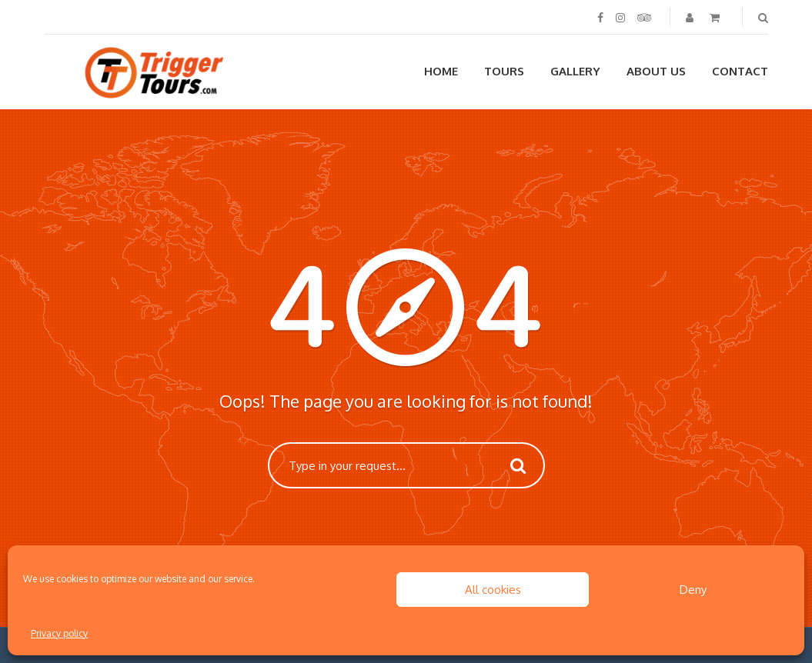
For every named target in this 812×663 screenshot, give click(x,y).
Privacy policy (59, 633)
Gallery (575, 71)
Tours (504, 71)
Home (441, 71)
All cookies (493, 590)
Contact (740, 71)
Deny (693, 590)
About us (656, 71)
